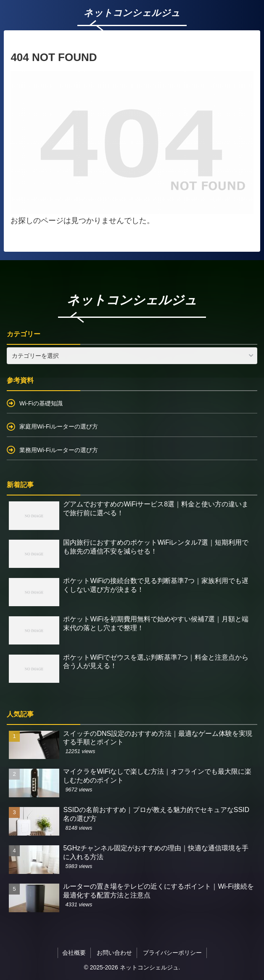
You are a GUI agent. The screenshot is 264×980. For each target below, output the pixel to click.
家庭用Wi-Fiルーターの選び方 (59, 426)
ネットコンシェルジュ (132, 300)
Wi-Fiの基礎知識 (41, 403)
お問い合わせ (114, 953)
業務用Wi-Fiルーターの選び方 (59, 450)
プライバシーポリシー (172, 953)
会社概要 (74, 953)
